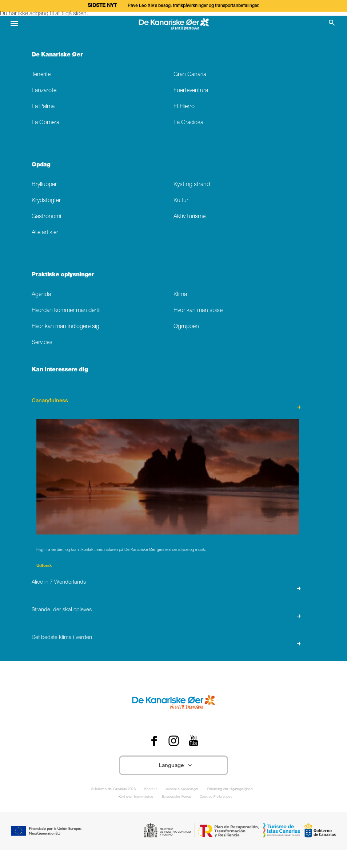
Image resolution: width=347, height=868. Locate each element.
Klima (180, 295)
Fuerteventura (191, 91)
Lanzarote (44, 91)
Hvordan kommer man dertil (66, 311)
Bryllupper (44, 185)
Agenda (41, 295)
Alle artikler (45, 233)
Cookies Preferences (216, 797)
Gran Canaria (190, 75)
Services (42, 343)
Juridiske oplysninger (182, 790)
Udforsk (44, 566)
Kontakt (151, 790)
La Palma (43, 107)
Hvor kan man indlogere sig (65, 327)
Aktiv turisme (190, 217)
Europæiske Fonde (176, 797)
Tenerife (41, 75)
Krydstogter (46, 201)
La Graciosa (188, 123)
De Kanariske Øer (57, 55)
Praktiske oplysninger (63, 275)
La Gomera (45, 123)
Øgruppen (186, 327)
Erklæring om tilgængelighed (230, 790)
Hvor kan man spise (198, 311)
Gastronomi (46, 217)
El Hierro (184, 107)
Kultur (181, 201)
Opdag (41, 165)
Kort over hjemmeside (136, 797)
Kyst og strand (192, 185)
